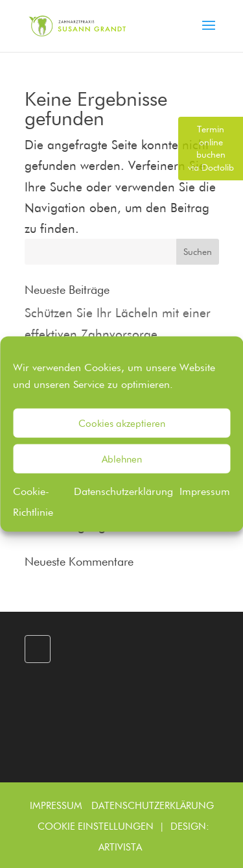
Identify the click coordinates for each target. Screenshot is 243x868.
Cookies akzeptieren (122, 423)
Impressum (205, 491)
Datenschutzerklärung (123, 491)
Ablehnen (122, 459)
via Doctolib (211, 148)
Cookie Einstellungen (96, 826)
